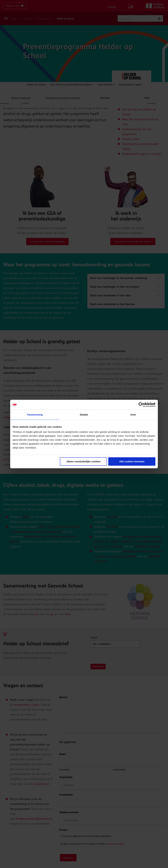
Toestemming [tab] (35, 415)
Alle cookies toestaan (132, 461)
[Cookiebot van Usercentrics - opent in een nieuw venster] (141, 405)
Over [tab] (133, 415)
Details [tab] (84, 415)
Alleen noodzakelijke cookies (84, 461)
